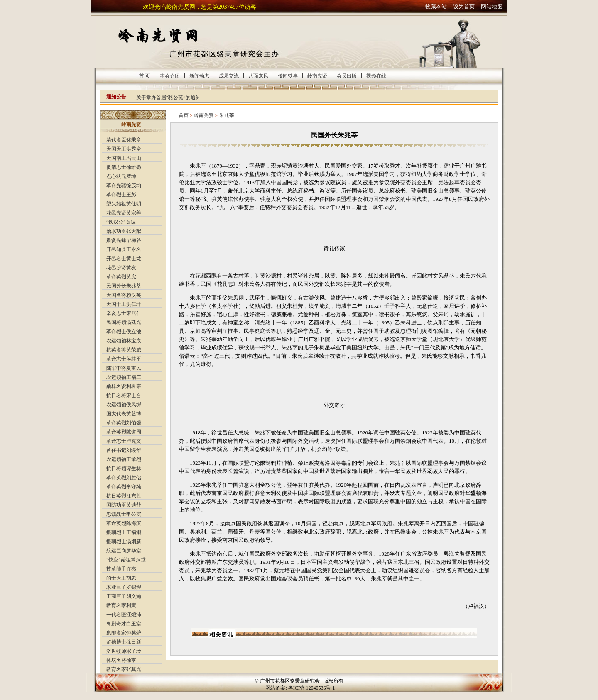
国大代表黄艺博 (124, 414)
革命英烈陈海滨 (124, 523)
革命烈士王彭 (121, 195)
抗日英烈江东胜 (124, 496)
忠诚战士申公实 (124, 514)
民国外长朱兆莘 (124, 286)
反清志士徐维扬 (124, 167)
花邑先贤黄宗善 (124, 213)
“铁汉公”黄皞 (121, 222)
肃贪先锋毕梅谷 (124, 240)
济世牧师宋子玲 (124, 651)
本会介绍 (170, 76)
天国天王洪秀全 (124, 149)
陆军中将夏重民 (124, 368)
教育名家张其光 (124, 669)
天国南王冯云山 (124, 158)
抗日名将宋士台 (124, 395)
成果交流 (229, 76)
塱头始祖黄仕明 (124, 204)
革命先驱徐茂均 (124, 185)
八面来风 (258, 76)
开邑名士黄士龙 (124, 259)
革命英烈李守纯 (124, 487)
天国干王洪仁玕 (124, 304)
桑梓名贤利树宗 (124, 386)
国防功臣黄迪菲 (124, 505)
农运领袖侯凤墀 (124, 405)
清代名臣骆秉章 (124, 140)
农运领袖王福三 (124, 377)
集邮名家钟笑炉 (124, 633)
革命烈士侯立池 (124, 332)
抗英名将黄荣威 (124, 350)
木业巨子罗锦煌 (124, 587)
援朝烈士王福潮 (124, 532)
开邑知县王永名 (124, 249)
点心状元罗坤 (121, 176)
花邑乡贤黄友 (121, 268)
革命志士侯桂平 (124, 359)
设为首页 (464, 6)
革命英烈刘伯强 (124, 423)
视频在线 (376, 76)
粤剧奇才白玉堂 (124, 624)
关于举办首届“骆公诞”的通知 (168, 98)
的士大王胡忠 (121, 578)
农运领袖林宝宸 (124, 341)
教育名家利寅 (121, 605)
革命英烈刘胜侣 (124, 478)
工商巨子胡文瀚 (124, 596)
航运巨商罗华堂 (124, 551)
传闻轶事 (288, 76)
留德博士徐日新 (124, 642)
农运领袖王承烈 (124, 459)
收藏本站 (436, 6)
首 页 (145, 76)
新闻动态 (199, 76)
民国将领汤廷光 (124, 322)
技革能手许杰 (121, 569)
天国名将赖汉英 (124, 295)
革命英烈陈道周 (124, 432)
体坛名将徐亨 (121, 660)
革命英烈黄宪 (121, 277)
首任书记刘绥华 (124, 450)
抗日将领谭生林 (124, 468)
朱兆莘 (227, 115)
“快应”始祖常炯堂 (126, 560)
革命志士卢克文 (124, 441)
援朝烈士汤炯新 (124, 541)
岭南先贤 (317, 76)
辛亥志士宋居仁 (124, 313)
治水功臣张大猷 (124, 231)
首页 (184, 115)
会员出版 (347, 76)
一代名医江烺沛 (124, 615)
